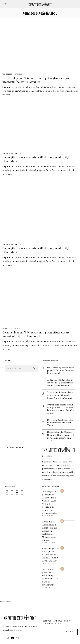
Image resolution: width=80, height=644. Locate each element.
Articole (18, 74)
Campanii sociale (53, 619)
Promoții (68, 616)
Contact (47, 616)
